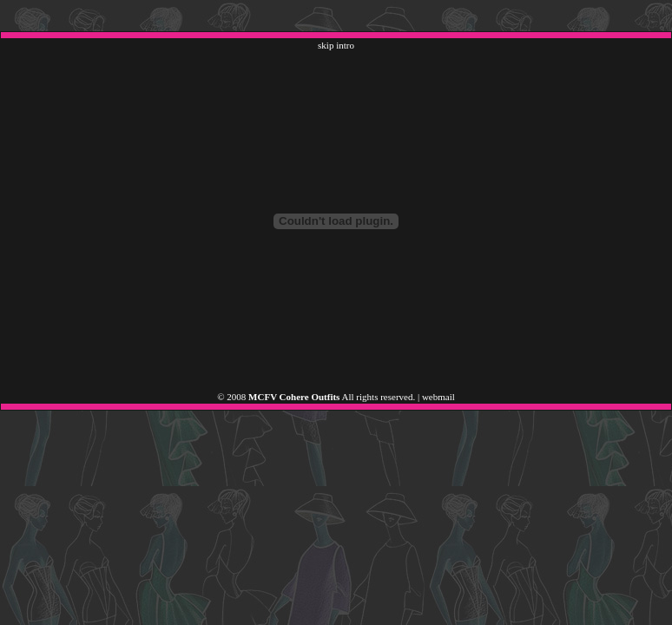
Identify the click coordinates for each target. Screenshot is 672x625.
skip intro (336, 45)
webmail (438, 397)
